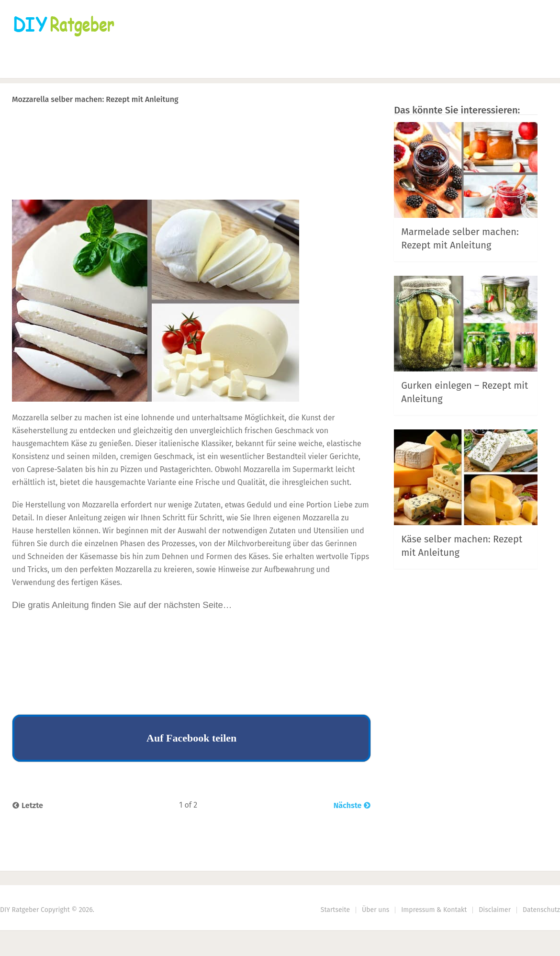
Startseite (31, 65)
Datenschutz (541, 910)
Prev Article (274, 124)
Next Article (339, 124)
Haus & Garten (245, 65)
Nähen (88, 65)
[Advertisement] (191, 170)
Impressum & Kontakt (434, 910)
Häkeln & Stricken (160, 65)
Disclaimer (495, 910)
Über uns (375, 910)
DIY (313, 65)
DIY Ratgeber (19, 910)
